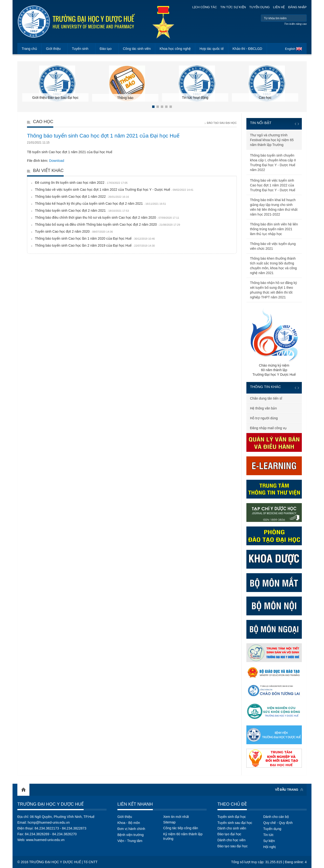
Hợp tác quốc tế (212, 49)
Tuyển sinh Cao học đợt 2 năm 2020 (74, 231)
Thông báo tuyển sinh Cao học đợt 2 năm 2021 (82, 210)
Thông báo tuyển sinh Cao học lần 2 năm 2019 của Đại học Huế (95, 245)
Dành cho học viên (231, 840)
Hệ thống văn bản (263, 408)
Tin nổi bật (261, 123)
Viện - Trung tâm (130, 841)
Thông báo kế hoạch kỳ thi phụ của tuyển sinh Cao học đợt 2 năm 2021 (101, 204)
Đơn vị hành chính (131, 829)
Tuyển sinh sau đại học (235, 823)
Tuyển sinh (80, 49)
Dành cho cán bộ (276, 817)
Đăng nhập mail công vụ (268, 428)
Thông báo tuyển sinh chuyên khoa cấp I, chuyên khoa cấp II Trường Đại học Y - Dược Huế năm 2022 (273, 163)
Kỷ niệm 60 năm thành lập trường (183, 836)
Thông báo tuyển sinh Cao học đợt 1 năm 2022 (82, 197)
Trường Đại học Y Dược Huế (51, 804)
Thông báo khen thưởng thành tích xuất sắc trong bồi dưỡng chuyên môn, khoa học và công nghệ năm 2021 (273, 266)
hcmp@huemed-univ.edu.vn (49, 822)
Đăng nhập (297, 7)
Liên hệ (279, 7)
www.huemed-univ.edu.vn (45, 840)
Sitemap (169, 822)
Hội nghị (270, 847)
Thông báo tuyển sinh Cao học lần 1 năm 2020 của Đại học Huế (95, 238)
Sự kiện (269, 841)
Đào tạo (106, 49)
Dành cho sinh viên (232, 828)
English (290, 49)
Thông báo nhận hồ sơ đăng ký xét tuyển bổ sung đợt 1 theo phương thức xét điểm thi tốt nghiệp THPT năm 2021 (273, 290)
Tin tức (268, 835)
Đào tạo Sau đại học (222, 123)
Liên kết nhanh (135, 804)
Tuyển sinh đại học (232, 817)
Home (23, 790)
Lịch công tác (205, 7)
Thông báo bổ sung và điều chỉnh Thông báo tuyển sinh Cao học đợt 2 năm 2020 (108, 224)
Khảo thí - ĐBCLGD (247, 49)
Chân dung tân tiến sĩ (266, 398)
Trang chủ (29, 49)
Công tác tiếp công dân (181, 828)
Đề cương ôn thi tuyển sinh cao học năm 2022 (81, 183)
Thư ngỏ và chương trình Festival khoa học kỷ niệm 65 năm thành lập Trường (272, 140)
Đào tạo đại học (229, 834)
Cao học (43, 122)
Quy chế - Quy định (278, 823)
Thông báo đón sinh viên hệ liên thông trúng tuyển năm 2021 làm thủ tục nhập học (274, 229)
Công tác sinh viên (137, 49)
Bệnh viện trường (131, 835)
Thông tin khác (265, 387)
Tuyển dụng (260, 7)
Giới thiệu (53, 49)
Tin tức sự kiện (233, 7)
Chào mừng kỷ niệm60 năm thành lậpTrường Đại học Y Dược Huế (274, 342)
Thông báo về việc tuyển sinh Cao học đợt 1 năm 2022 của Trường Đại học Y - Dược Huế (114, 190)
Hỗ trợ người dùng (264, 418)
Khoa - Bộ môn (129, 823)
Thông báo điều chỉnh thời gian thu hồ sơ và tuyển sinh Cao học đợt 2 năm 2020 (107, 217)
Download (57, 161)
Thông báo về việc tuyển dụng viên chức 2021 (273, 246)
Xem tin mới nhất (176, 817)
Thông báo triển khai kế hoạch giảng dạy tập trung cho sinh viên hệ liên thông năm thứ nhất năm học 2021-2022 (274, 207)
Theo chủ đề (232, 804)
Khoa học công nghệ (175, 49)
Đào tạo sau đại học (233, 846)
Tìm (302, 18)
